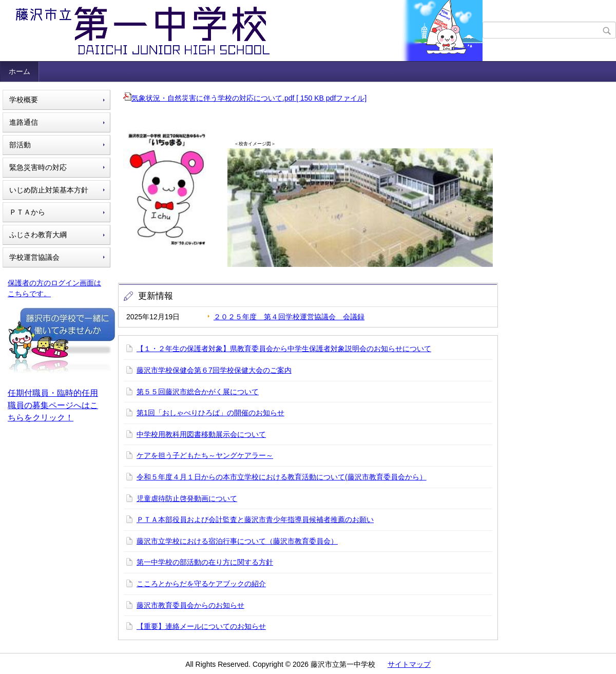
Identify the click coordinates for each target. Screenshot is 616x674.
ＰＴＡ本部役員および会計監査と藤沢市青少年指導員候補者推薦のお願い (255, 519)
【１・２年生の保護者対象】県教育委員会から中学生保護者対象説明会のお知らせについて (284, 349)
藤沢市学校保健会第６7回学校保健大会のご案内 (214, 370)
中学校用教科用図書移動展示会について (201, 434)
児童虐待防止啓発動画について (187, 498)
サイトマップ (409, 664)
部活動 (20, 145)
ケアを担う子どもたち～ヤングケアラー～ (205, 455)
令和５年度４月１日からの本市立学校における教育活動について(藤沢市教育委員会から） (282, 477)
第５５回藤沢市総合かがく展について (198, 392)
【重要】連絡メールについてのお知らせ (201, 626)
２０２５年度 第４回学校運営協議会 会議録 (289, 317)
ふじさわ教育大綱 (38, 235)
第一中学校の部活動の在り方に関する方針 (205, 562)
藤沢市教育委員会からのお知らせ (190, 605)
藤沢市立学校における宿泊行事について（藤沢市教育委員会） (237, 541)
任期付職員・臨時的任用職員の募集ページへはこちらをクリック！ (53, 405)
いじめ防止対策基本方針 (49, 190)
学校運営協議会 (34, 257)
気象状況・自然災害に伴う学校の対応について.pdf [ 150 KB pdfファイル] (245, 98)
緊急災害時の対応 (38, 167)
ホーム (20, 71)
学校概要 (24, 100)
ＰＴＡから (27, 212)
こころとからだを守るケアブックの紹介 (201, 584)
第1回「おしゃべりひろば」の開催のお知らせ (210, 413)
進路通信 (24, 122)
